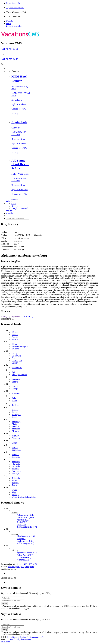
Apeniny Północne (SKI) (27, 553)
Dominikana (17, 368)
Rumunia (16, 457)
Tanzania (16, 480)
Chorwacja (16, 356)
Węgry (15, 492)
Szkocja (15, 469)
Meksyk (15, 431)
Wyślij (4, 603)
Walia (14, 490)
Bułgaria (16, 349)
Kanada (15, 410)
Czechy (15, 363)
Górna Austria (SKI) (25, 517)
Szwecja (15, 473)
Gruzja (15, 389)
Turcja (15, 485)
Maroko (15, 426)
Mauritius (16, 429)
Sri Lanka (16, 466)
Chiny (15, 353)
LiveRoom (5, 642)
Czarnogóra (17, 360)
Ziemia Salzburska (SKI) (27, 527)
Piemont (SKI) (23, 560)
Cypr (14, 358)
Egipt (14, 372)
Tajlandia (16, 478)
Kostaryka (16, 415)
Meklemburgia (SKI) (25, 543)
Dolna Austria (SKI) (25, 515)
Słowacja (16, 462)
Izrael (14, 400)
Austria (15, 339)
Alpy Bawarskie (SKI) (26, 536)
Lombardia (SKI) (24, 557)
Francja (15, 382)
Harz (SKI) (21, 539)
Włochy (15, 495)
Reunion (15, 455)
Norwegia (16, 438)
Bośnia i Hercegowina (21, 346)
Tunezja (15, 483)
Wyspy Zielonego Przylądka (24, 497)
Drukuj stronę (27, 316)
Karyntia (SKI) (23, 520)
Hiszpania (16, 393)
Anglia (15, 337)
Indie (14, 398)
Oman (15, 443)
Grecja (15, 386)
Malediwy (16, 422)
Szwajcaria (17, 471)
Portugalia (16, 450)
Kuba (14, 417)
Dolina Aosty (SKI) (25, 555)
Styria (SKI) (22, 522)
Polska (15, 448)
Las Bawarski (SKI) (25, 541)
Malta (14, 424)
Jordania (15, 405)
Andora (15, 335)
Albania (15, 332)
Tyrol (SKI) (22, 524)
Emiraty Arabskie (19, 375)
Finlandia (16, 379)
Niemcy (15, 436)
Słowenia (16, 464)
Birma (15, 344)
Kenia (14, 412)
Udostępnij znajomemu (11, 316)
